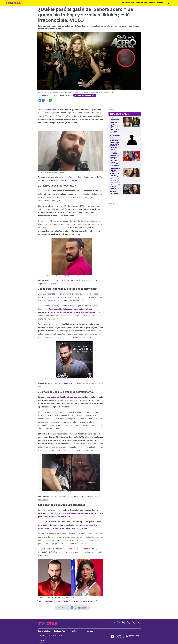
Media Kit (42, 642)
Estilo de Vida (142, 3)
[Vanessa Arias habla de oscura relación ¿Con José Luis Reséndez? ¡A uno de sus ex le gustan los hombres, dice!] (132, 173)
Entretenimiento (128, 3)
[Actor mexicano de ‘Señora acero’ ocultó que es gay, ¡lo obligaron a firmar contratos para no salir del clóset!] (132, 122)
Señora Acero (63, 601)
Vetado (76, 601)
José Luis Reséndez (73, 549)
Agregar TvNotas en (85, 95)
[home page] (14, 3)
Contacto (42, 641)
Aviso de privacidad (46, 639)
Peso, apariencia (89, 601)
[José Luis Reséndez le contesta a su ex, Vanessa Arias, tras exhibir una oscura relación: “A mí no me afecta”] (132, 156)
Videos (152, 3)
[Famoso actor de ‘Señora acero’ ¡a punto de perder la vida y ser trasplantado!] (132, 189)
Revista (160, 3)
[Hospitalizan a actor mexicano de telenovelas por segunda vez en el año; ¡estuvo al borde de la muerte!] (132, 140)
